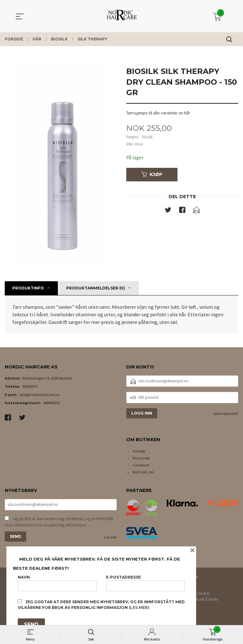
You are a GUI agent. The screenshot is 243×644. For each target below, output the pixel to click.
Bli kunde (141, 458)
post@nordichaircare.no (39, 395)
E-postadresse (145, 583)
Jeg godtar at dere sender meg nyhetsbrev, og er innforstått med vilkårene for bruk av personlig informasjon (59, 522)
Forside (139, 451)
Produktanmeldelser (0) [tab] (96, 288)
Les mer (110, 538)
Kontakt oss (143, 472)
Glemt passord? (226, 413)
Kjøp (152, 174)
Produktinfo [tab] (28, 288)
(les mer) (139, 608)
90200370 (30, 386)
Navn (57, 583)
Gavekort (141, 465)
